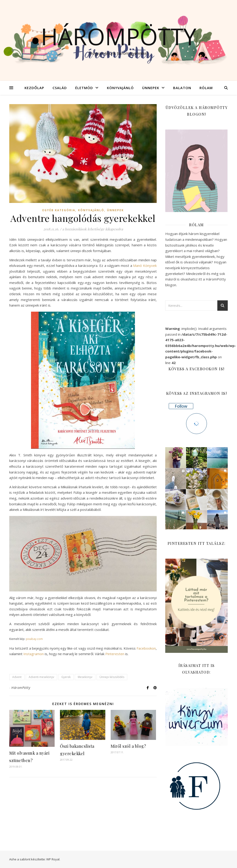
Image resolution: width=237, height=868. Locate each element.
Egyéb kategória (59, 210)
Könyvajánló (120, 88)
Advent (17, 677)
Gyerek (66, 677)
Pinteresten (115, 654)
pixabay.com (34, 639)
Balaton (182, 88)
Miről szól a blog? (128, 746)
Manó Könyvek (145, 265)
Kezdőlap (34, 88)
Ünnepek (151, 88)
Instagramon (34, 654)
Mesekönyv (85, 677)
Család (60, 88)
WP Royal (53, 859)
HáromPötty (21, 688)
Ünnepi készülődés (112, 677)
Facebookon (146, 648)
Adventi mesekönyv (41, 677)
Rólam (206, 88)
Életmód (84, 88)
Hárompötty (118, 36)
